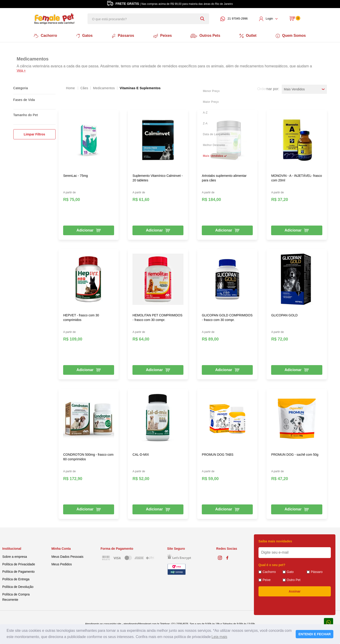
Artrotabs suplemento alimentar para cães (224, 177)
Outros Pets (206, 35)
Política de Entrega (16, 578)
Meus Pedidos (62, 563)
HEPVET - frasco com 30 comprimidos (81, 317)
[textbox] (148, 19)
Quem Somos (293, 35)
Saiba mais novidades (275, 541)
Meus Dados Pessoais (67, 556)
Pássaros (122, 35)
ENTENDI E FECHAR (315, 634)
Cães (84, 87)
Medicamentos (104, 87)
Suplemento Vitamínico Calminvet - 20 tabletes (157, 177)
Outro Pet (294, 579)
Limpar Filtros (34, 133)
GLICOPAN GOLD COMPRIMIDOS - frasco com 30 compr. (227, 317)
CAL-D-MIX (141, 454)
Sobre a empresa (15, 556)
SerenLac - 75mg (75, 175)
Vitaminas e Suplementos (140, 87)
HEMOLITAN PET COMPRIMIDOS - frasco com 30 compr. (157, 317)
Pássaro (317, 571)
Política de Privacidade (19, 563)
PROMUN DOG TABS (218, 454)
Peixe (267, 579)
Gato (290, 571)
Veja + (21, 69)
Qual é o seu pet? (272, 564)
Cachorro (44, 35)
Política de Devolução (18, 586)
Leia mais (219, 637)
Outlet (250, 35)
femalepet (71, 87)
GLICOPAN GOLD (284, 314)
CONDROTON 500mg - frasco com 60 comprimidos (88, 456)
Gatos (83, 35)
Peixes (162, 35)
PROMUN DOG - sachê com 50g (295, 454)
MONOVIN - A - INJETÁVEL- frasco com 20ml (296, 177)
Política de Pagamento (18, 571)
